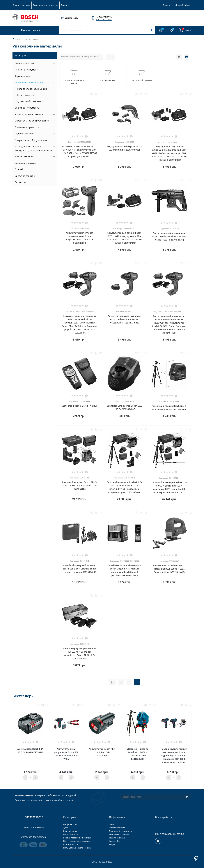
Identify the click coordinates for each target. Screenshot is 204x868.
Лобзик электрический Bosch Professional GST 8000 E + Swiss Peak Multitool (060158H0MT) (169, 569)
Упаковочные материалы (29, 83)
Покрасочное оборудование (31, 140)
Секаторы (20, 182)
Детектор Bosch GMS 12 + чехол (80, 406)
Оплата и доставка (21, 5)
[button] (106, 17)
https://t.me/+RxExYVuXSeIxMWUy (158, 841)
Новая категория (24, 156)
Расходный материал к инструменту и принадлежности (34, 148)
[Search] (151, 30)
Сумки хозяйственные (29, 101)
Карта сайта (115, 841)
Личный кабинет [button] (183, 5)
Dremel (19, 169)
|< (112, 682)
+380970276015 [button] (33, 817)
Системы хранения (26, 163)
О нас (112, 824)
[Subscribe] (187, 797)
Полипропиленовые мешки (32, 89)
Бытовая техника (25, 63)
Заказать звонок (104, 19)
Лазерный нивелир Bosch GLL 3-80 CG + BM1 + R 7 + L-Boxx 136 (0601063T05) (80, 486)
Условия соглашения (119, 834)
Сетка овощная (25, 95)
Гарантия (66, 5)
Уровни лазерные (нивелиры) (77, 838)
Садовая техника (25, 134)
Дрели (66, 828)
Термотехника (23, 76)
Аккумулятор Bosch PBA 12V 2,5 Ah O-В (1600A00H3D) (102, 752)
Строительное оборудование (32, 121)
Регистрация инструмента (45, 5)
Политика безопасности (120, 831)
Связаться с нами (33, 828)
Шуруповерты (70, 831)
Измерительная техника (29, 114)
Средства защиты (25, 176)
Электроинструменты (27, 108)
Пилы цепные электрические (77, 841)
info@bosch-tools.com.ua (33, 837)
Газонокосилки (70, 844)
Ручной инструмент (26, 70)
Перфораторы (70, 824)
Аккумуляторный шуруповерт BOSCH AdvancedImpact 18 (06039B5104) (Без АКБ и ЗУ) (124, 319)
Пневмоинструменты (27, 127)
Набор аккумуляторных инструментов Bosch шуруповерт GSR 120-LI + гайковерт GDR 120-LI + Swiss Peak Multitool (174, 756)
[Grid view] (187, 57)
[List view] (179, 57)
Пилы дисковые (71, 834)
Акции (112, 844)
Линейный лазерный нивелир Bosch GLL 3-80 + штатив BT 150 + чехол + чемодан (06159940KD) (80, 569)
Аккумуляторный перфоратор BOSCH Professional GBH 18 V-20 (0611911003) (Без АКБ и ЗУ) (169, 236)
